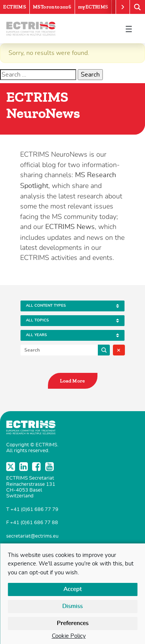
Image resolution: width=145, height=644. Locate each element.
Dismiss (72, 606)
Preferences (73, 623)
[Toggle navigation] (129, 29)
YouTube (50, 466)
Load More (72, 381)
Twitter (11, 466)
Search (104, 350)
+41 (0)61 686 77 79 (34, 510)
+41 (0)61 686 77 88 (34, 523)
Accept (73, 589)
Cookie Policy (69, 636)
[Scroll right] (123, 7)
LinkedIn (24, 466)
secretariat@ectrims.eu (32, 536)
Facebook (37, 466)
